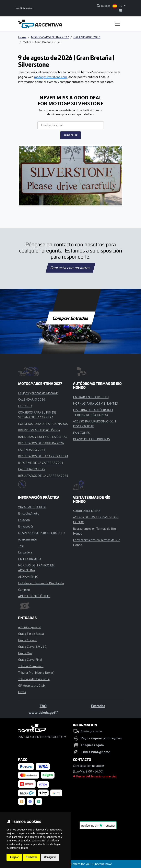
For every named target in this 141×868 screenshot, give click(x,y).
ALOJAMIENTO (28, 577)
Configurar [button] (50, 857)
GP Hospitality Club (31, 685)
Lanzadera (25, 552)
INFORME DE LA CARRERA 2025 (41, 463)
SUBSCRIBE (70, 135)
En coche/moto (29, 513)
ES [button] (118, 6)
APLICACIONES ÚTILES (34, 596)
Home (22, 37)
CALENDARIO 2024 (32, 450)
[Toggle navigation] (117, 24)
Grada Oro (25, 653)
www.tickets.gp (43, 712)
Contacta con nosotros (71, 268)
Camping (24, 590)
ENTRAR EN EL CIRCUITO (91, 397)
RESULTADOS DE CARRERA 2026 (41, 443)
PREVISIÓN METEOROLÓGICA (39, 430)
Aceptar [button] (14, 857)
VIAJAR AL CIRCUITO (32, 507)
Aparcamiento (28, 539)
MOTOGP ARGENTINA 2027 (50, 37)
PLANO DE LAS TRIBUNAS (91, 439)
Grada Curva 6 (28, 640)
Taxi (21, 546)
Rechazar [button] (31, 857)
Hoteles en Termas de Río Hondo (41, 583)
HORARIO (25, 406)
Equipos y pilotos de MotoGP (38, 393)
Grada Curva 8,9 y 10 (32, 647)
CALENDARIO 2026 (87, 37)
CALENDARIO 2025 (32, 469)
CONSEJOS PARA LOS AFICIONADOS (43, 424)
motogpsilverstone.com (51, 77)
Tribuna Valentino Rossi (34, 679)
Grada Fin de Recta (31, 634)
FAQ (43, 706)
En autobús (26, 526)
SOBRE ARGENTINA (87, 511)
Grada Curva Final (30, 660)
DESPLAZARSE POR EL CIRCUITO (41, 533)
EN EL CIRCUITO (30, 559)
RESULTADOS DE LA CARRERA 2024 (43, 456)
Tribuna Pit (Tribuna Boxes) (36, 672)
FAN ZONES (81, 433)
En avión (24, 520)
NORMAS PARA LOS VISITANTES (95, 403)
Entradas (98, 706)
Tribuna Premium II (31, 666)
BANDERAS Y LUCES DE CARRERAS (43, 437)
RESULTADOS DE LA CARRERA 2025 (43, 476)
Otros (22, 692)
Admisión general (30, 627)
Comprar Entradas (71, 318)
